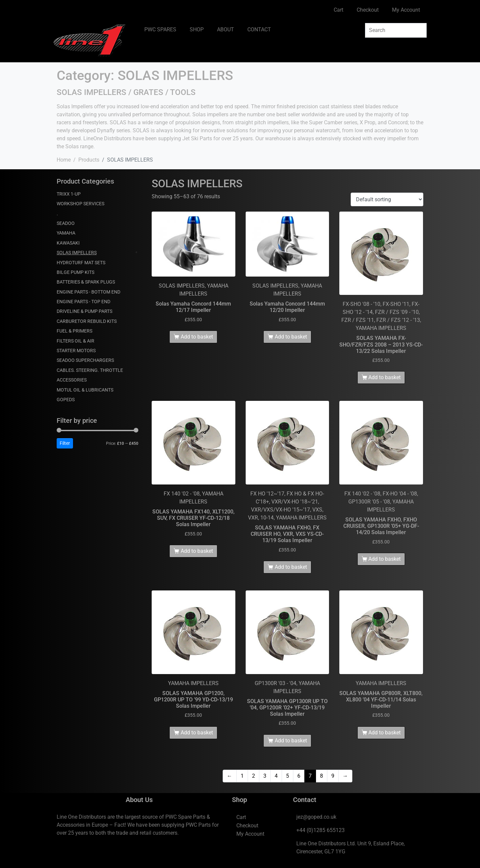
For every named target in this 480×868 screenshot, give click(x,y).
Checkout (368, 10)
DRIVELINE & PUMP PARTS (84, 311)
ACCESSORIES (72, 380)
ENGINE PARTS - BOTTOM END (88, 292)
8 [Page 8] (321, 776)
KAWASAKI (68, 243)
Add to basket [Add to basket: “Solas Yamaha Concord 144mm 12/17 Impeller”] (197, 337)
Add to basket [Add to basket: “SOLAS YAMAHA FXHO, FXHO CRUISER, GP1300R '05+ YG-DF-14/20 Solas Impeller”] (384, 559)
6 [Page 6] (299, 776)
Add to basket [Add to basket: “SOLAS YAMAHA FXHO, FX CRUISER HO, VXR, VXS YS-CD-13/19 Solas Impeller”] (291, 567)
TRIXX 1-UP (69, 194)
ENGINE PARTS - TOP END (83, 302)
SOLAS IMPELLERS (77, 253)
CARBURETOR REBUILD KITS (87, 321)
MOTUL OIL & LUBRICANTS (85, 390)
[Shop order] (387, 199)
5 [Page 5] (287, 776)
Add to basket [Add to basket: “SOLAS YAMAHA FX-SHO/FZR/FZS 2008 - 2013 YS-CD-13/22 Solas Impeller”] (384, 377)
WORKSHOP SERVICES (80, 204)
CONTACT (259, 29)
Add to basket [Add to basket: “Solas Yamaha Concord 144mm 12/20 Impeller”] (291, 337)
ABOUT (225, 29)
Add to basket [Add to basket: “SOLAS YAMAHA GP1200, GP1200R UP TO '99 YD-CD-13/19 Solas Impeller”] (197, 733)
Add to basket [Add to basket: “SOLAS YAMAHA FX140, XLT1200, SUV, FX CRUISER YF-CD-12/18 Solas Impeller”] (197, 551)
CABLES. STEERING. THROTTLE (90, 370)
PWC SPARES (160, 29)
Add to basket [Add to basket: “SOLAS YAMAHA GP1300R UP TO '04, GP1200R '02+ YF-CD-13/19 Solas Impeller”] (291, 741)
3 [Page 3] (265, 776)
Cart (338, 10)
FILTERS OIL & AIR (75, 341)
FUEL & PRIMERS (74, 331)
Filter (65, 443)
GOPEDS (66, 400)
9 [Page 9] (333, 776)
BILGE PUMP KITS (75, 272)
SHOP (197, 29)
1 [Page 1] (242, 776)
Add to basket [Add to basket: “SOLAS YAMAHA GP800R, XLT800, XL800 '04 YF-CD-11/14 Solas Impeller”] (384, 733)
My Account (406, 10)
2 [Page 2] (253, 776)
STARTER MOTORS (76, 351)
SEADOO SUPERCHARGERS (85, 360)
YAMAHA (66, 233)
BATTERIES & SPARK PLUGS (86, 282)
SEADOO (66, 223)
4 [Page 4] (276, 776)
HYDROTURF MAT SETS (81, 263)
